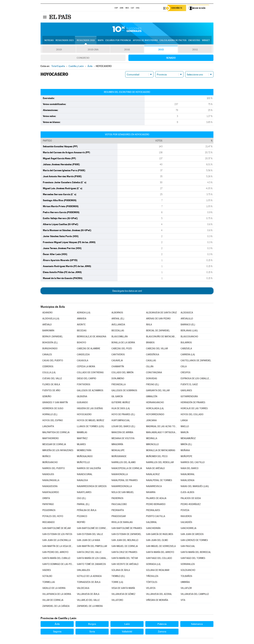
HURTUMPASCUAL (121, 421)
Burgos (92, 624)
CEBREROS (48, 367)
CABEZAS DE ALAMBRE (89, 349)
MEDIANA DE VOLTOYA (123, 439)
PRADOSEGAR (119, 517)
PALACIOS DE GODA (191, 499)
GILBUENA (82, 397)
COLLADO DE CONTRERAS (90, 373)
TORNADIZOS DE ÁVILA (89, 583)
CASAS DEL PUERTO (53, 361)
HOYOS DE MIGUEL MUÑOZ (90, 421)
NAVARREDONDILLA (122, 487)
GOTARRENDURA (189, 397)
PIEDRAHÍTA (118, 511)
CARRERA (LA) (188, 355)
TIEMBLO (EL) (118, 577)
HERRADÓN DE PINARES (193, 403)
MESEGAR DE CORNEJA (54, 445)
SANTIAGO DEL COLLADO (159, 559)
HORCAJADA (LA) (155, 409)
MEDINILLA (152, 439)
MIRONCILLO (152, 445)
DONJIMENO (118, 379)
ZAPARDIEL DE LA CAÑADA (56, 607)
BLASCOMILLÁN (120, 337)
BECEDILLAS (118, 331)
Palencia (162, 624)
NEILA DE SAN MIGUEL (123, 493)
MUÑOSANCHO (50, 463)
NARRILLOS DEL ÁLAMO (124, 463)
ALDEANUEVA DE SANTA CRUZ (161, 313)
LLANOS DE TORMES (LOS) (90, 427)
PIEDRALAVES (153, 511)
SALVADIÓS (186, 523)
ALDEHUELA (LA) (51, 319)
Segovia (57, 632)
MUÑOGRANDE (119, 457)
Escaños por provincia (118, 41)
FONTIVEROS (84, 385)
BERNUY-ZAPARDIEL (53, 337)
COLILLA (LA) (49, 373)
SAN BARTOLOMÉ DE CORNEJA (92, 529)
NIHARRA (151, 493)
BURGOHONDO (50, 349)
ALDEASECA (187, 313)
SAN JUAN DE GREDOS (192, 535)
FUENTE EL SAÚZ (189, 385)
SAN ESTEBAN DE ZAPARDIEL (126, 535)
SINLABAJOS (84, 571)
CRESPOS (186, 373)
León (127, 624)
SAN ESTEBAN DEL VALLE (90, 535)
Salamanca (197, 624)
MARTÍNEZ (82, 439)
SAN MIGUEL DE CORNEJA (125, 547)
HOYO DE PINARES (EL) (123, 415)
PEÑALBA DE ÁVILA (87, 511)
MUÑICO (46, 457)
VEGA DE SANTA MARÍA (123, 589)
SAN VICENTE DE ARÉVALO (125, 565)
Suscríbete (178, 8)
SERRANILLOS (188, 565)
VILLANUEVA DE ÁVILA (88, 595)
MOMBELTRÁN (84, 451)
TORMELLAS (49, 583)
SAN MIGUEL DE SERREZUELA (161, 547)
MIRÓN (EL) (186, 445)
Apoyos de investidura (145, 41)
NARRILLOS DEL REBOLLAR (160, 463)
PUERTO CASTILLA (156, 517)
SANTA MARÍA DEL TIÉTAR (125, 559)
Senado (171, 58)
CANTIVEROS (118, 355)
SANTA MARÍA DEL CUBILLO (56, 559)
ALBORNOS (117, 313)
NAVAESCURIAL (85, 475)
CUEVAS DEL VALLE (52, 379)
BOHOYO (81, 343)
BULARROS (186, 343)
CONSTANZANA (154, 373)
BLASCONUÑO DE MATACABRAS (162, 337)
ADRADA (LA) (84, 313)
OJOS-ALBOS (188, 493)
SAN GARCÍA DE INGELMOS (160, 535)
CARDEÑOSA (153, 355)
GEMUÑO (47, 397)
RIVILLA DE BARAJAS (122, 523)
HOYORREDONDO (155, 415)
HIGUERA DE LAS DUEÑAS (90, 409)
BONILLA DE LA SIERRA (123, 343)
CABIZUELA (186, 349)
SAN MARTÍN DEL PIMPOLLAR (92, 547)
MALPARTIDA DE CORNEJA (56, 433)
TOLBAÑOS (186, 577)
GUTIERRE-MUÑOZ (121, 403)
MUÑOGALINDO (85, 457)
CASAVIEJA (117, 361)
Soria (92, 632)
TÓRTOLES (152, 583)
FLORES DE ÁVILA (51, 385)
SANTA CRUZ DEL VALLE (89, 553)
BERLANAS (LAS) (189, 331)
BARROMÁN (48, 331)
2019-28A (93, 50)
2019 (59, 50)
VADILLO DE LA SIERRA (54, 589)
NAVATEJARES (84, 493)
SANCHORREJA (188, 529)
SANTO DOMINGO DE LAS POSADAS (58, 565)
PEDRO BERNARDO (156, 505)
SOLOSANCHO (188, 571)
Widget (206, 41)
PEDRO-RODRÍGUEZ (191, 505)
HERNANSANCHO (155, 403)
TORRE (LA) (117, 583)
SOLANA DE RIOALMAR (158, 571)
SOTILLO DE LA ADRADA (89, 577)
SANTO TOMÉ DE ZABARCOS (91, 565)
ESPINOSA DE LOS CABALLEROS (196, 379)
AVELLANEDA (118, 325)
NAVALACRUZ (153, 475)
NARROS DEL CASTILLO (193, 463)
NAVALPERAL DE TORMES (159, 481)
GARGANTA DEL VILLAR (158, 391)
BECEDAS (82, 331)
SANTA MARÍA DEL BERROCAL (196, 553)
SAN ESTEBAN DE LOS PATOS (57, 535)
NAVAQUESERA (50, 487)
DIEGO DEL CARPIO (87, 379)
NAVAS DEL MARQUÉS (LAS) (195, 487)
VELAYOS (151, 589)
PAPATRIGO (48, 505)
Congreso (83, 58)
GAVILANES (186, 391)
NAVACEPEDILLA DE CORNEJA (127, 469)
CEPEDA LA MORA (86, 367)
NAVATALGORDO (51, 493)
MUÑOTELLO (83, 463)
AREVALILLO (187, 319)
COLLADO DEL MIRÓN (123, 373)
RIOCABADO (49, 523)
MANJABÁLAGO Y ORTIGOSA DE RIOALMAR (162, 433)
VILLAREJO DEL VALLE (88, 601)
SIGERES (47, 571)
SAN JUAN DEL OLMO (157, 541)
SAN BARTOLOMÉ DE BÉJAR (57, 529)
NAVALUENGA (188, 481)
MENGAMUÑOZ (188, 439)
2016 (127, 50)
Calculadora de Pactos (173, 41)
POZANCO (82, 517)
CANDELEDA (83, 355)
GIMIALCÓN (152, 397)
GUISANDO (82, 403)
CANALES (47, 355)
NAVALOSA (82, 481)
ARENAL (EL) (118, 319)
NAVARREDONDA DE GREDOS (92, 487)
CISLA (184, 367)
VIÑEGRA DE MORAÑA (157, 601)
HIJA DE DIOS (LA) (121, 409)
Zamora (162, 632)
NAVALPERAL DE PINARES (125, 481)
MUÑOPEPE (186, 457)
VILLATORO (117, 601)
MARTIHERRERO (51, 439)
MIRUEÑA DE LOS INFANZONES (58, 451)
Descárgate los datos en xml (127, 291)
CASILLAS (151, 361)
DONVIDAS (152, 379)
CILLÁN (150, 367)
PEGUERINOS (49, 511)
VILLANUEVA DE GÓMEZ (123, 595)
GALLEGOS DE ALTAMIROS (90, 391)
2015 (161, 50)
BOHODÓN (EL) (50, 343)
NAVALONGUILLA (51, 481)
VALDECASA (83, 589)
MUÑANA (185, 451)
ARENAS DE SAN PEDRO (158, 319)
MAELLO (185, 427)
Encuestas (194, 41)
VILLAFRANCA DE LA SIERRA (57, 595)
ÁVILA (149, 325)
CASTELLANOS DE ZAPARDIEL (196, 361)
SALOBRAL (152, 523)
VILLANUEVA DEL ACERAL (159, 595)
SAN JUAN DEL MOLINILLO (125, 541)
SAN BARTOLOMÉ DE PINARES (127, 529)
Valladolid (127, 632)
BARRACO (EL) (188, 325)
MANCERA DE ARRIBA (122, 433)
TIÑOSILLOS (152, 577)
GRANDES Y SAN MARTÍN (55, 403)
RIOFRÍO (81, 523)
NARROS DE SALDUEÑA (89, 469)
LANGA (184, 421)
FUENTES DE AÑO (51, 391)
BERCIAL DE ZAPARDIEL (158, 331)
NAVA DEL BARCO (190, 469)
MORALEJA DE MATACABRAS (161, 451)
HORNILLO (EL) (50, 415)
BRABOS (150, 343)
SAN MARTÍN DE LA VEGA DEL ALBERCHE (58, 547)
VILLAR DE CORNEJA (53, 601)
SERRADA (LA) (153, 565)
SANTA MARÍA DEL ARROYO (160, 553)
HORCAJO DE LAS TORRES (194, 409)
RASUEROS (186, 517)
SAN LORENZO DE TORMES (194, 541)
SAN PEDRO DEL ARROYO (55, 553)
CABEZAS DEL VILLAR (157, 349)
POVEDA (185, 511)
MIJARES (81, 445)
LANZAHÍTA (48, 427)
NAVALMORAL (188, 475)
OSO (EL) (81, 499)
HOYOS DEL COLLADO (192, 415)
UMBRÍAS (185, 583)
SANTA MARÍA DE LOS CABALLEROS (92, 559)
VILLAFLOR (186, 589)
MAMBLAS (82, 433)
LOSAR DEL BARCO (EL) (123, 427)
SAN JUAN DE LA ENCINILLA (57, 541)
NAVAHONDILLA (120, 475)
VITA (183, 601)
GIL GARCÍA (117, 397)
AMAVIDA (82, 319)
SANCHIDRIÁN (153, 529)
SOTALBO (47, 577)
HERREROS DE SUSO (53, 409)
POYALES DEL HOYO (53, 517)
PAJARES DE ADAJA (156, 499)
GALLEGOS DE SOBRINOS (124, 391)
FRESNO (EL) (152, 385)
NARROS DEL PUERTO (54, 469)
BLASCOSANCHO (189, 337)
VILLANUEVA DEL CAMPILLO (195, 595)
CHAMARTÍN (118, 367)
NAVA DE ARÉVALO (155, 469)
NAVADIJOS (48, 475)
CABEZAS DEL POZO (122, 349)
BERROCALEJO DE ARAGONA (92, 337)
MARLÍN (185, 433)
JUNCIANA (151, 421)
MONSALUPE (118, 451)
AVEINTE (81, 325)
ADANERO (47, 313)
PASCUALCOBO (119, 505)
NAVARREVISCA (154, 487)
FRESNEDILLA (119, 385)
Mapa (101, 41)
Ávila (57, 624)
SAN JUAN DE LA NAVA (88, 541)
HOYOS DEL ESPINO (53, 421)
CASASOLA (83, 361)
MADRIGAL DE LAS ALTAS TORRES (162, 427)
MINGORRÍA (117, 445)
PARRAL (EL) (83, 505)
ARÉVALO (47, 325)
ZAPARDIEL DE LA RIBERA (90, 607)
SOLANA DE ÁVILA (121, 571)
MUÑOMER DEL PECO (157, 457)
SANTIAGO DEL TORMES (193, 559)
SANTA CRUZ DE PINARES (124, 553)
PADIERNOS (117, 499)
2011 (195, 50)
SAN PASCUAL (188, 547)
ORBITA (46, 499)
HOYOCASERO (84, 415)
